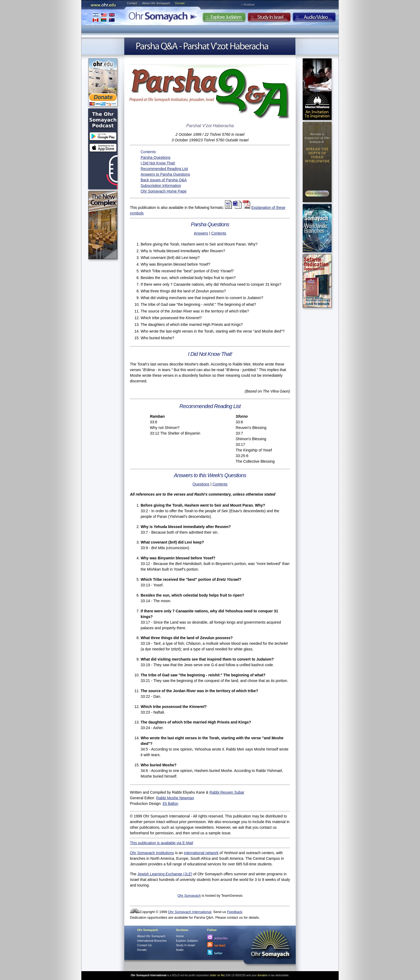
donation (262, 975)
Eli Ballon (170, 804)
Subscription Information (161, 186)
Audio (314, 18)
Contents (219, 233)
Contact (132, 3)
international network (201, 853)
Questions (201, 484)
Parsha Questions (155, 157)
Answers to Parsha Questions (165, 174)
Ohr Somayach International (190, 912)
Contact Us (144, 945)
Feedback (235, 912)
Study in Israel (269, 18)
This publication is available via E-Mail (162, 843)
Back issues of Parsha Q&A (164, 180)
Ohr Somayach (189, 896)
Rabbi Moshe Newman (175, 798)
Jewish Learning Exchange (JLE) (165, 874)
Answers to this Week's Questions (210, 475)
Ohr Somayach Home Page (164, 191)
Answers (201, 233)
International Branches (104, 17)
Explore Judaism (224, 18)
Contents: (149, 152)
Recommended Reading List (164, 169)
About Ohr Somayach (156, 3)
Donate (180, 3)
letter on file (217, 975)
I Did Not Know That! (158, 163)
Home (180, 936)
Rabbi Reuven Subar (227, 792)
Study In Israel (185, 945)
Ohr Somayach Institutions (152, 853)
